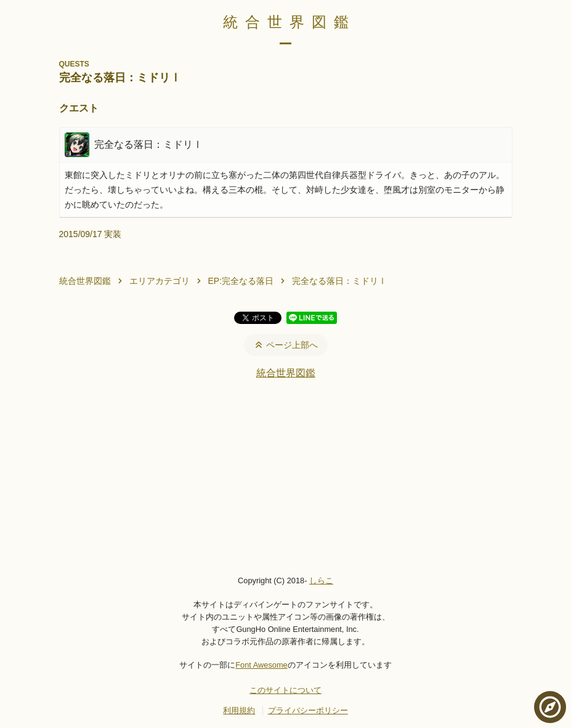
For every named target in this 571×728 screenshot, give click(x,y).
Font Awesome (261, 665)
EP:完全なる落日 (241, 281)
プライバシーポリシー (308, 710)
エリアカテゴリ (160, 281)
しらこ (321, 580)
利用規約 (239, 710)
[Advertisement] (285, 477)
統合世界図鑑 (290, 22)
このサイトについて (285, 690)
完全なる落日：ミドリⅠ (339, 281)
